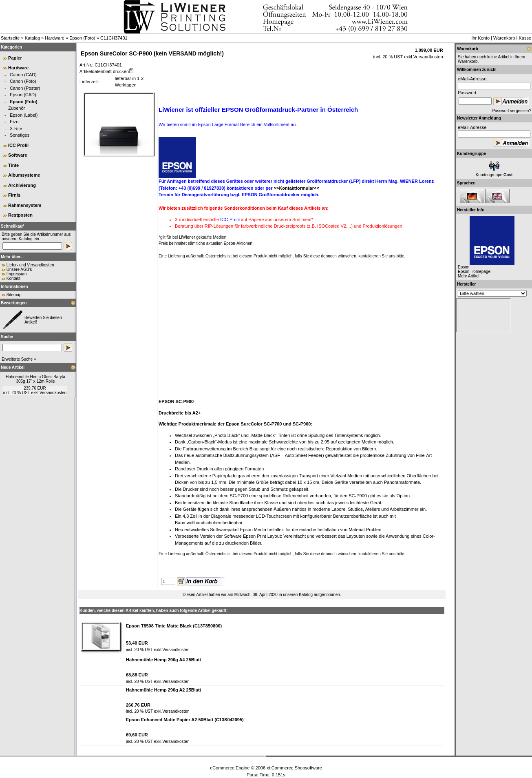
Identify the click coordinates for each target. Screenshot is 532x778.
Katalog (32, 38)
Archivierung (22, 185)
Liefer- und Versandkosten (30, 265)
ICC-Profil (230, 219)
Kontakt (13, 278)
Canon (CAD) (23, 75)
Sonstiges (20, 135)
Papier (15, 58)
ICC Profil (18, 145)
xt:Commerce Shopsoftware (294, 768)
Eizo (14, 122)
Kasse (525, 38)
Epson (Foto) (82, 38)
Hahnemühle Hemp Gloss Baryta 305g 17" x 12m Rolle (35, 379)
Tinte (13, 165)
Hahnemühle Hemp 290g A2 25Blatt (163, 690)
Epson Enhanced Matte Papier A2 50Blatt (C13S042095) (185, 720)
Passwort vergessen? (512, 111)
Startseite (10, 38)
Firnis (14, 195)
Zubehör (17, 108)
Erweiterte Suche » (19, 359)
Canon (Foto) (23, 81)
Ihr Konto (480, 38)
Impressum (17, 274)
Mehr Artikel (469, 276)
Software (18, 155)
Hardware (55, 38)
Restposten (20, 215)
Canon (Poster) (25, 88)
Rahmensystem (25, 205)
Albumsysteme (24, 175)
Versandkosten (53, 393)
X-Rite (16, 129)
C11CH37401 (114, 38)
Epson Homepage (474, 272)
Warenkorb (504, 38)
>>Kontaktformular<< (297, 188)
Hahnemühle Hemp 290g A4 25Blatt (163, 660)
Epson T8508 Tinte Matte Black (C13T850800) (174, 626)
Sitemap (14, 295)
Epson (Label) (24, 115)
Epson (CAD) (23, 95)
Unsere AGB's (19, 269)
